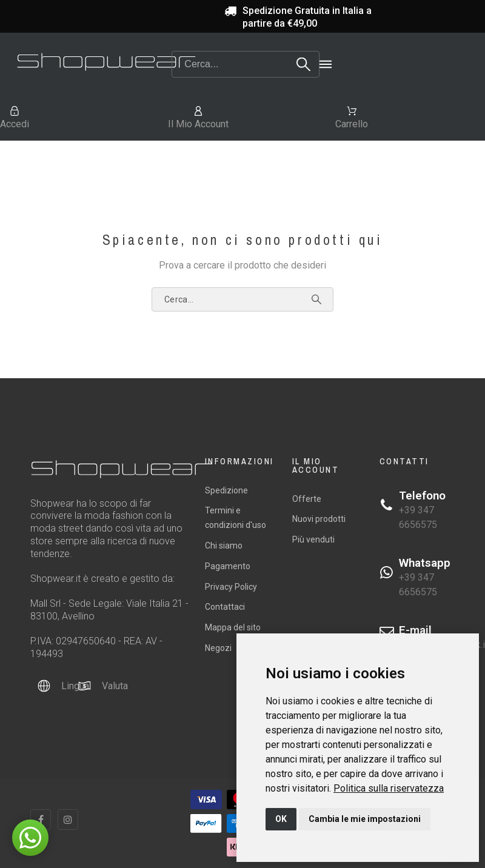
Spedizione (226, 490)
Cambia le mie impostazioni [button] (365, 819)
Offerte (307, 499)
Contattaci (225, 607)
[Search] (245, 64)
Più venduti (313, 539)
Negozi (218, 648)
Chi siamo (224, 546)
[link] (389, 788)
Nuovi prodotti (319, 519)
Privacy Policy (231, 587)
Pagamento (228, 566)
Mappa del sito (233, 627)
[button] (30, 838)
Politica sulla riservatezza (389, 788)
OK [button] (281, 819)
